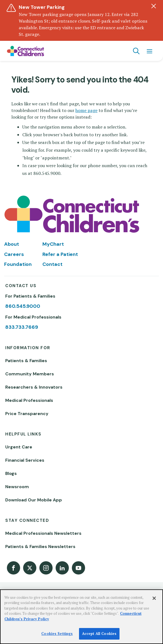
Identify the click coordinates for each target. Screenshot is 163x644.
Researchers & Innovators (34, 387)
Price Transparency (27, 414)
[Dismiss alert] (154, 6)
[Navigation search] (136, 51)
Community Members (30, 374)
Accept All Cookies (99, 634)
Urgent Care (19, 447)
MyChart (53, 244)
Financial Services (25, 460)
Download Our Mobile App (34, 500)
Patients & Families (26, 361)
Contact (52, 264)
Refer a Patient (60, 254)
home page (86, 110)
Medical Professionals (29, 400)
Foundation (18, 264)
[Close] (154, 598)
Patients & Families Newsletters (40, 547)
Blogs (11, 473)
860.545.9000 (23, 306)
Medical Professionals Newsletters (43, 533)
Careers (14, 254)
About (12, 244)
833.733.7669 (22, 327)
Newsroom (17, 487)
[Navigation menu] (150, 51)
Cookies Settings (57, 634)
